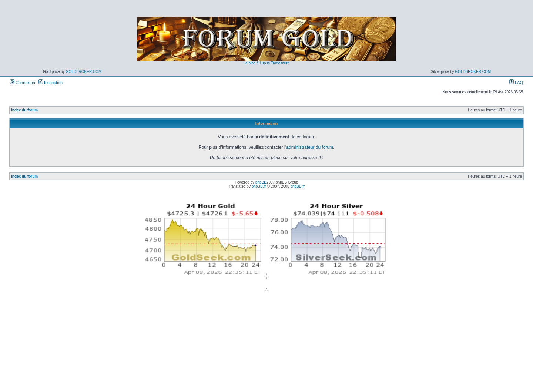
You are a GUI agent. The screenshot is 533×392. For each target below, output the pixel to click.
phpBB (261, 182)
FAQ (516, 83)
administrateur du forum (310, 147)
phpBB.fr (259, 186)
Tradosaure (280, 63)
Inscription (51, 83)
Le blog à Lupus (257, 63)
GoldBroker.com (84, 72)
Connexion (23, 83)
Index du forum (24, 110)
